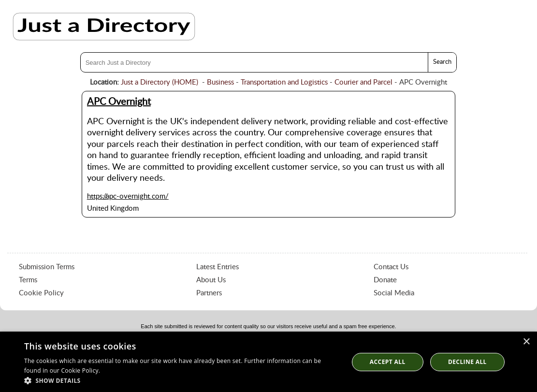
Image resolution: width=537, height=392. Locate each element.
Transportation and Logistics (284, 82)
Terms (28, 280)
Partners (209, 293)
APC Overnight (119, 102)
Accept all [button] (388, 362)
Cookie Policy (41, 293)
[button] (181, 380)
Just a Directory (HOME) (160, 82)
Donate (385, 280)
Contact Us (391, 267)
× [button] (526, 342)
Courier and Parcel (363, 82)
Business (220, 82)
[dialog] (268, 362)
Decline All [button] (467, 362)
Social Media (394, 293)
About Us (211, 280)
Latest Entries (218, 267)
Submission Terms (47, 267)
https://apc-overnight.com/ (128, 196)
